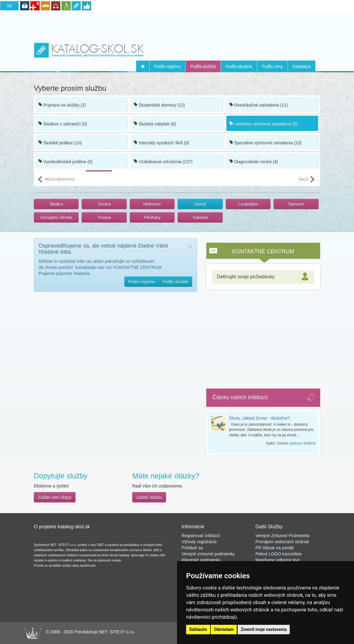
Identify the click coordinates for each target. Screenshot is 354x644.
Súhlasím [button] (198, 629)
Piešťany (152, 217)
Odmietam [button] (224, 629)
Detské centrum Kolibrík (296, 443)
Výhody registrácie (199, 542)
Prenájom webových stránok (282, 542)
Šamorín (296, 204)
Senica (104, 204)
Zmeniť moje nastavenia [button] (264, 629)
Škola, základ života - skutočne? (260, 418)
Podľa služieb (203, 66)
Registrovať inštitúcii (201, 536)
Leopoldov (248, 204)
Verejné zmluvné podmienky (208, 554)
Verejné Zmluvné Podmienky (283, 536)
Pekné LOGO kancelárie (279, 554)
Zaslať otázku (149, 497)
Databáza (302, 66)
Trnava (104, 217)
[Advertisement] (177, 25)
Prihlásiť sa (192, 548)
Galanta (200, 217)
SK (10, 6)
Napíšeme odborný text (278, 560)
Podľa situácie (239, 66)
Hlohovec (152, 204)
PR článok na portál (274, 548)
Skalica (56, 204)
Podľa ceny (272, 66)
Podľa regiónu (167, 66)
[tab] (263, 277)
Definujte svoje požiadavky (246, 277)
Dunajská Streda (56, 217)
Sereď (200, 204)
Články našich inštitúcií (240, 397)
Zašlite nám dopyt (55, 497)
